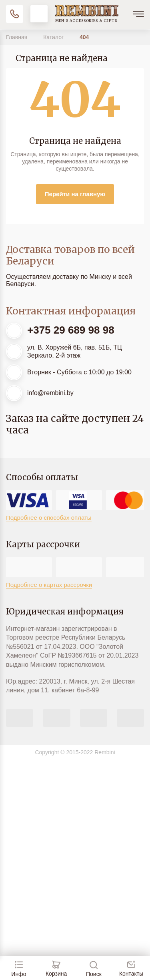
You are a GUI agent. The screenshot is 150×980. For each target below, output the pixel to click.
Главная (17, 37)
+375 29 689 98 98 (71, 330)
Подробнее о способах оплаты (49, 518)
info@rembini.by (50, 393)
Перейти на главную (75, 194)
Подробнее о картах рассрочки (49, 585)
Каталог (54, 37)
